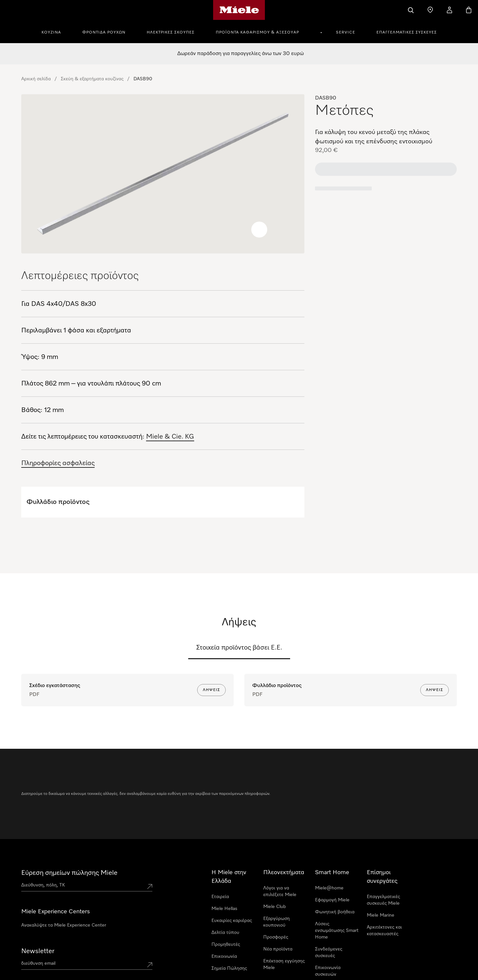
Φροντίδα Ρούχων (104, 33)
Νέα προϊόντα (278, 949)
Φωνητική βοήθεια (335, 912)
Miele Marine (381, 915)
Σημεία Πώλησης (229, 968)
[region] (163, 174)
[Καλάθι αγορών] (469, 10)
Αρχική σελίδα (36, 79)
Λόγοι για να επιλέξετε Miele (280, 891)
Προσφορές (276, 937)
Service (346, 33)
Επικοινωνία (224, 956)
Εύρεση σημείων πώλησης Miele (69, 873)
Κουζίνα (51, 33)
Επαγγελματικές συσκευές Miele (383, 900)
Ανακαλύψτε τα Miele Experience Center (64, 925)
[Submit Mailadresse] (150, 965)
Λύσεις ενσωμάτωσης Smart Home (337, 931)
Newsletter (38, 951)
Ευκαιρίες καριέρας (232, 921)
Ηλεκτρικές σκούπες (171, 33)
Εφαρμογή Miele (332, 900)
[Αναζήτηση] (411, 10)
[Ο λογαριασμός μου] (449, 10)
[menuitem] (55, 32)
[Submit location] (150, 886)
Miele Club (275, 907)
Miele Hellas (224, 909)
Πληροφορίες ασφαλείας (58, 463)
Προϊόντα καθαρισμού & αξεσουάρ (257, 33)
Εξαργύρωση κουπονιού (277, 922)
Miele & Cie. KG (170, 437)
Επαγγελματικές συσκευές (407, 33)
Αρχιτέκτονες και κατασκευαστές (384, 931)
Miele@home (329, 888)
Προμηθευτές (226, 945)
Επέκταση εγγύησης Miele (284, 964)
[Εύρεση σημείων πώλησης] (430, 10)
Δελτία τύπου (225, 933)
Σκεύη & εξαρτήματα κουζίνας (92, 79)
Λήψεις (211, 690)
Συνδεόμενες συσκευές (329, 952)
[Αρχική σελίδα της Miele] (239, 10)
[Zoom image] (259, 230)
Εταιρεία (220, 897)
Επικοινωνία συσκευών (328, 971)
